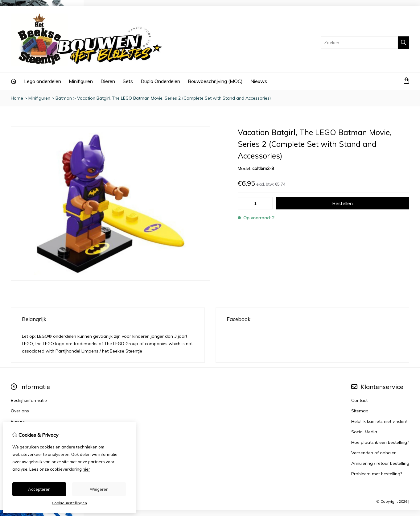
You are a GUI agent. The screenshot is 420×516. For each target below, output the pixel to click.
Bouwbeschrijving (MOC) (215, 81)
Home (17, 98)
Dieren (108, 81)
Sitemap (360, 411)
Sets (128, 81)
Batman (64, 98)
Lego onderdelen (43, 81)
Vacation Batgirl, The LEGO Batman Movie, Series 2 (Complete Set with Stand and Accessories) (174, 98)
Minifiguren (81, 81)
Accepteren (39, 489)
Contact (359, 400)
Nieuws (259, 81)
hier (86, 469)
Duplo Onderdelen (160, 81)
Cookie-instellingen (69, 503)
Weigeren (99, 489)
